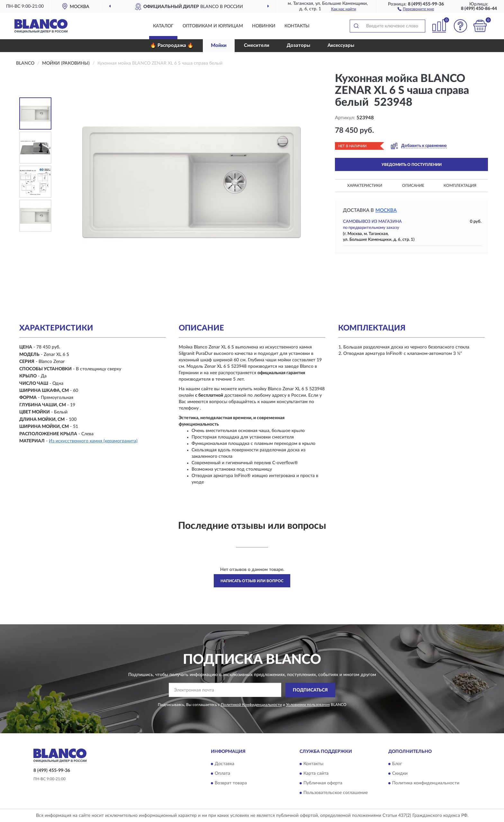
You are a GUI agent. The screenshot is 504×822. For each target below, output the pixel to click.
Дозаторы (298, 45)
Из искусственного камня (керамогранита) (93, 441)
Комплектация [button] (460, 185)
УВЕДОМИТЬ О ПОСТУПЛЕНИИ (412, 165)
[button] (416, 9)
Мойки (219, 45)
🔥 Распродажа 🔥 (172, 45)
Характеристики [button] (365, 185)
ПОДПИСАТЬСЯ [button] (310, 690)
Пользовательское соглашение (336, 793)
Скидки (400, 774)
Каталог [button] (163, 26)
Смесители (257, 45)
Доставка (225, 764)
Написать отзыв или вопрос (252, 581)
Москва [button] (386, 210)
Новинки (264, 26)
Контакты (297, 26)
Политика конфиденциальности (426, 783)
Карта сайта (316, 774)
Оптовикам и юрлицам (213, 26)
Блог (397, 764)
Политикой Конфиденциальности (251, 705)
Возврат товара (231, 783)
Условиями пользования (308, 705)
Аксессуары (341, 45)
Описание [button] (413, 185)
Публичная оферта (323, 783)
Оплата (222, 774)
